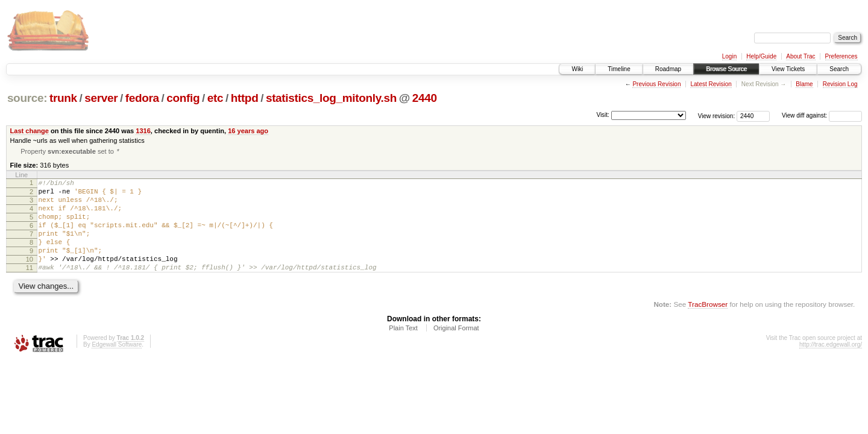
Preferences (841, 56)
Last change (30, 131)
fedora (142, 98)
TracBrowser (708, 325)
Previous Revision (656, 84)
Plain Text (403, 349)
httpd (245, 98)
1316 (143, 131)
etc (215, 98)
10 (30, 277)
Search (839, 69)
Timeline (619, 69)
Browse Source (726, 69)
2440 (425, 98)
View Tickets (788, 69)
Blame (804, 84)
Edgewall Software (117, 366)
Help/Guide (761, 56)
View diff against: (822, 115)
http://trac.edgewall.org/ (831, 366)
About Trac (800, 56)
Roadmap (668, 69)
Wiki (577, 69)
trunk (63, 98)
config (183, 98)
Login (729, 56)
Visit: (603, 115)
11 (30, 287)
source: (27, 98)
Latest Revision (711, 84)
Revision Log (840, 84)
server (101, 98)
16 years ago (248, 131)
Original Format (456, 349)
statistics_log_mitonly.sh (331, 98)
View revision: (717, 115)
